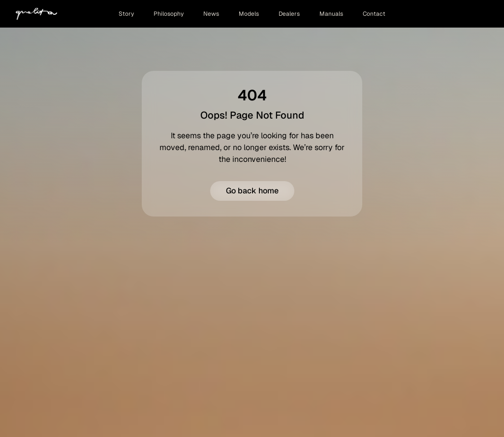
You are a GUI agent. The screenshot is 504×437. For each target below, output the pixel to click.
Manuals (331, 14)
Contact (374, 14)
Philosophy (169, 14)
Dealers (289, 14)
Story (126, 14)
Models (249, 14)
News (211, 14)
